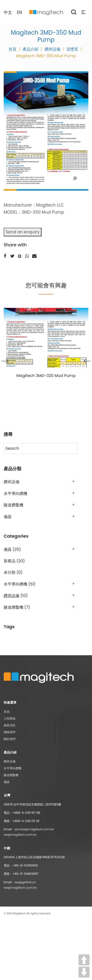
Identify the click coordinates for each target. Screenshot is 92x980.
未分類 (10, 572)
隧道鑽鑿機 (13, 505)
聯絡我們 (10, 732)
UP (84, 960)
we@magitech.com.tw (20, 835)
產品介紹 (30, 49)
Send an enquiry (23, 232)
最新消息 (10, 725)
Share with (15, 245)
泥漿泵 (72, 49)
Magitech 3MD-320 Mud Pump (46, 376)
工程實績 (10, 718)
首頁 (7, 712)
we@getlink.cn (25, 882)
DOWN (84, 972)
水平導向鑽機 (15, 494)
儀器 (8, 517)
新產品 (10, 561)
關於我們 (10, 739)
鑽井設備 (53, 49)
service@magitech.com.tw (34, 829)
